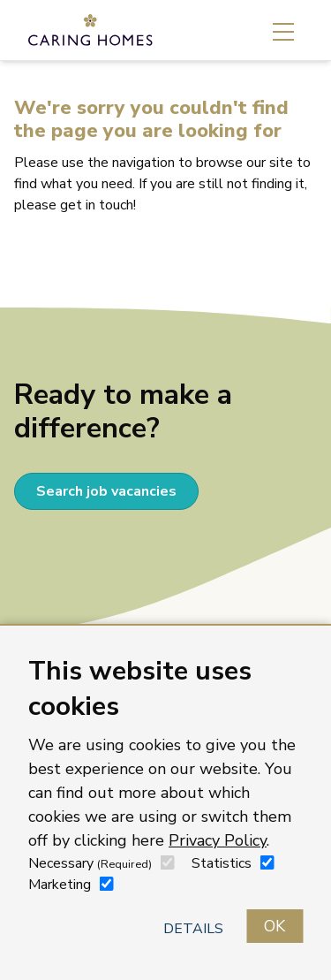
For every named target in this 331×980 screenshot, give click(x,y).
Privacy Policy (218, 840)
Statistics (222, 863)
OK (275, 926)
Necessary (90, 863)
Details (193, 929)
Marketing (60, 885)
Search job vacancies (106, 491)
